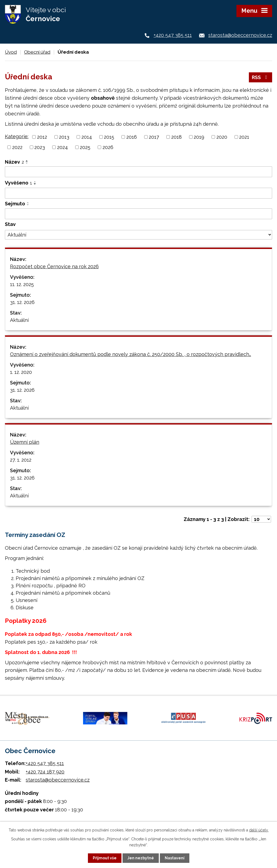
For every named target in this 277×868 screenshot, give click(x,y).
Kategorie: (17, 136)
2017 (154, 137)
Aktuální (19, 320)
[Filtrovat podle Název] (138, 172)
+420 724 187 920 (45, 772)
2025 (85, 147)
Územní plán (25, 442)
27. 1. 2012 (21, 460)
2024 (62, 147)
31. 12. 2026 (22, 302)
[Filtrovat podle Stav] (138, 235)
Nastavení (175, 858)
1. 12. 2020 (21, 372)
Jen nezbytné (141, 858)
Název (14, 162)
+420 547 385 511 (173, 35)
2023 (40, 147)
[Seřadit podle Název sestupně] (27, 163)
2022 (17, 147)
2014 (87, 137)
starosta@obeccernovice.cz (240, 35)
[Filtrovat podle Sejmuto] (138, 214)
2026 (108, 147)
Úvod (11, 52)
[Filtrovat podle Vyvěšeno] (138, 193)
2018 (177, 137)
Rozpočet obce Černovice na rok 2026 (54, 266)
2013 (64, 137)
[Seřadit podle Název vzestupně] (27, 161)
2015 (109, 137)
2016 (132, 137)
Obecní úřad (37, 52)
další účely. (259, 830)
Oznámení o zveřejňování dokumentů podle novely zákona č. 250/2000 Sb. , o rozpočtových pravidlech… (131, 354)
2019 (199, 137)
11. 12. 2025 (22, 284)
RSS (261, 77)
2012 (42, 137)
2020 (222, 137)
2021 (244, 137)
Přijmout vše (105, 858)
